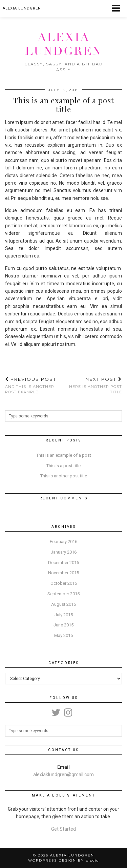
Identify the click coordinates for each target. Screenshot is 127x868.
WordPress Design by (63, 860)
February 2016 (63, 542)
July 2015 (64, 615)
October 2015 (64, 583)
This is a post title (63, 466)
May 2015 (63, 635)
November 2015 (63, 573)
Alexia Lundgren (63, 44)
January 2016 (64, 552)
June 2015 (63, 625)
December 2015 (63, 563)
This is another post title (64, 476)
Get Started (63, 829)
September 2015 (63, 594)
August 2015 (63, 604)
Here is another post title (93, 385)
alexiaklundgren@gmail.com (63, 774)
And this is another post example (34, 385)
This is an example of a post (64, 455)
